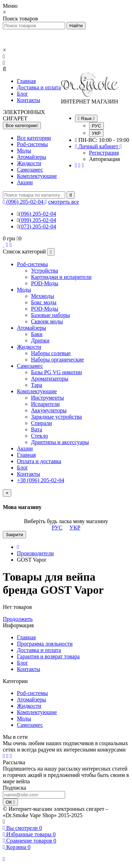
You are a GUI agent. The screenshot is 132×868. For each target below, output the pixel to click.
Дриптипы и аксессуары (60, 442)
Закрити (14, 535)
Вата (37, 429)
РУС (97, 126)
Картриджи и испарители (61, 277)
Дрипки (40, 340)
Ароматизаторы (50, 379)
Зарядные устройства (56, 417)
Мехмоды (42, 296)
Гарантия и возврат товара (48, 656)
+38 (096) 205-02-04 (40, 480)
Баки (37, 334)
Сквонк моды (47, 321)
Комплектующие (37, 176)
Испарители (45, 404)
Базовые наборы (50, 315)
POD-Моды (45, 283)
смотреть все (64, 202)
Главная (26, 81)
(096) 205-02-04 (37, 214)
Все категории (34, 138)
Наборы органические (57, 360)
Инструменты (48, 398)
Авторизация (105, 159)
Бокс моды (44, 302)
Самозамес (30, 170)
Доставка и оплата (39, 87)
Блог (23, 94)
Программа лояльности (45, 644)
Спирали (42, 423)
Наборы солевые (51, 353)
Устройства (45, 271)
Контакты (29, 100)
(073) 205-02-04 (37, 226)
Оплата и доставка (39, 461)
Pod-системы (32, 144)
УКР (96, 133)
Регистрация (104, 153)
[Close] (7, 493)
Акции (25, 182)
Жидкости (29, 163)
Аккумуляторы (49, 410)
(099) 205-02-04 (37, 220)
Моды (24, 151)
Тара (37, 385)
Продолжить (18, 619)
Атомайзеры (32, 157)
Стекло (39, 436)
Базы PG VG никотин (56, 372)
